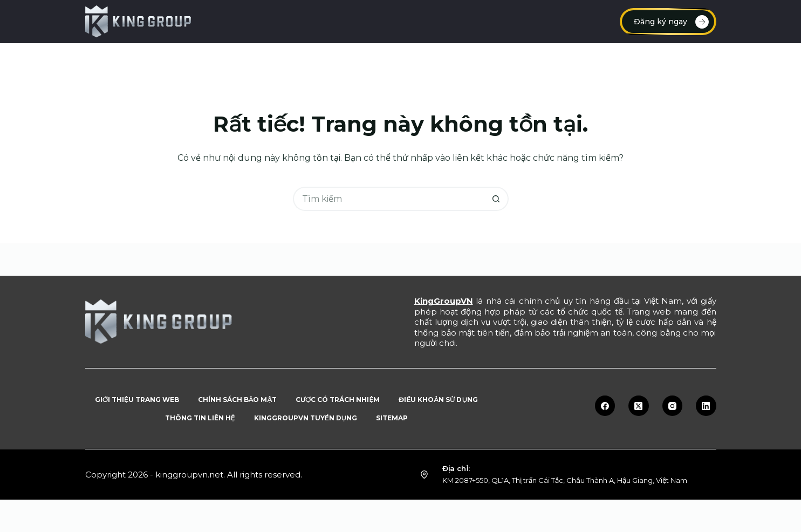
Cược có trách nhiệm (338, 400)
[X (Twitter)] (639, 406)
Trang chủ (125, 59)
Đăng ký (253, 59)
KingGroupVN (444, 301)
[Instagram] (673, 406)
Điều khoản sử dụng (438, 400)
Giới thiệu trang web (137, 400)
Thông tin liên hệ (200, 418)
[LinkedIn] (706, 406)
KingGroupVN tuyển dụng (306, 418)
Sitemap (392, 418)
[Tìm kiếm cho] (389, 199)
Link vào (386, 59)
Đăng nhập (319, 59)
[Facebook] (605, 406)
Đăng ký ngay (671, 22)
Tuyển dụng (519, 59)
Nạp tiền (191, 59)
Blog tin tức (597, 59)
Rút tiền (449, 59)
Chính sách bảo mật (237, 400)
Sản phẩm (676, 59)
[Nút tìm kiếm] (497, 199)
